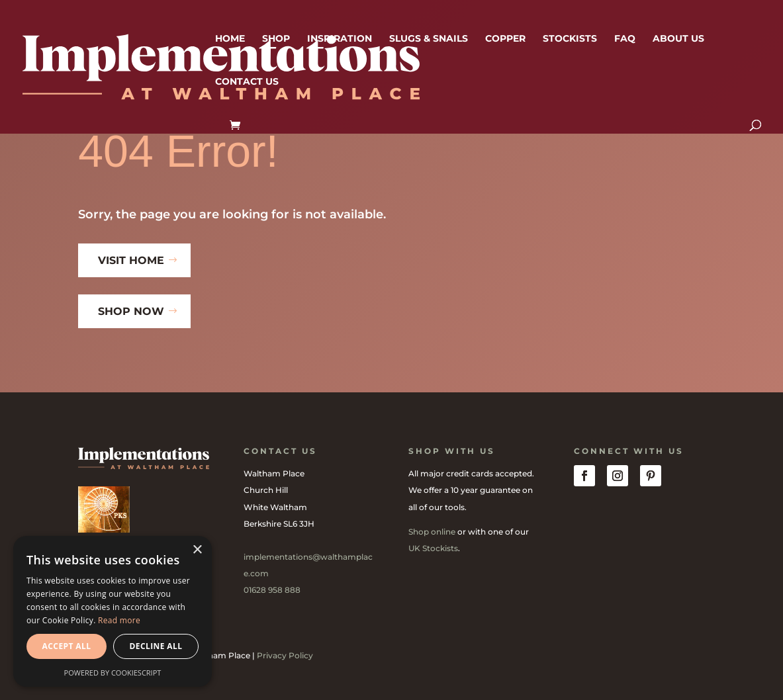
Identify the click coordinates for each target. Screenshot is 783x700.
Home (230, 39)
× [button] (197, 550)
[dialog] (113, 611)
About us (678, 39)
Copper (505, 39)
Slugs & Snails (429, 39)
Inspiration (340, 39)
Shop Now (131, 311)
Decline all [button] (156, 646)
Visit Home (131, 260)
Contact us (247, 82)
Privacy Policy (285, 655)
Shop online (432, 532)
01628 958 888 (272, 590)
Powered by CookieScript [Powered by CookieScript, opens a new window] (113, 673)
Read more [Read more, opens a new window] (119, 620)
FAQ (625, 39)
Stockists (570, 39)
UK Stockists (433, 548)
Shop (276, 39)
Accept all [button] (67, 646)
